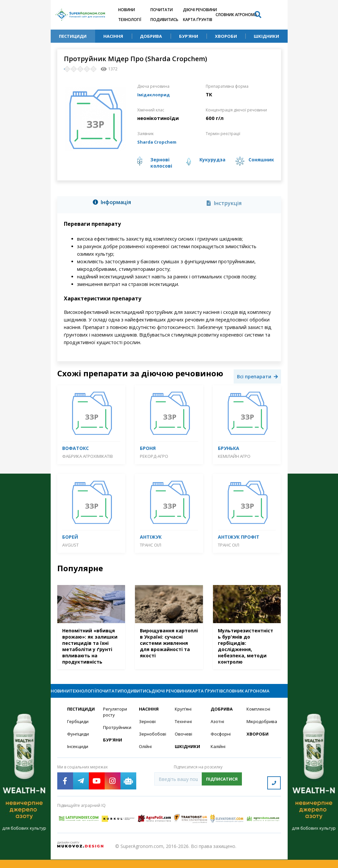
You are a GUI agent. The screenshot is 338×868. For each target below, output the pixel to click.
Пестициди (73, 36)
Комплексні (259, 720)
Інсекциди (78, 759)
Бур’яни (189, 36)
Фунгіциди (78, 746)
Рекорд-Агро (154, 456)
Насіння (113, 36)
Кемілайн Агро (234, 456)
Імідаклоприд (156, 94)
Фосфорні (221, 746)
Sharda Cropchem (159, 142)
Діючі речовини (200, 10)
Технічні (184, 733)
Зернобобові (153, 746)
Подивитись (164, 20)
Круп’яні (183, 720)
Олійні (146, 759)
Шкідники (266, 36)
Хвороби (226, 36)
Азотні (218, 733)
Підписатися (222, 791)
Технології (130, 20)
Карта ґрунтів (198, 20)
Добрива (151, 36)
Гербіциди (78, 733)
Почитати (162, 10)
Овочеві (184, 746)
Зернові (147, 733)
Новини (127, 10)
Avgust (70, 545)
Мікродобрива (260, 733)
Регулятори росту (116, 723)
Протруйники (117, 739)
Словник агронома (236, 15)
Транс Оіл (151, 545)
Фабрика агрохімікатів (88, 456)
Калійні (218, 759)
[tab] (114, 203)
